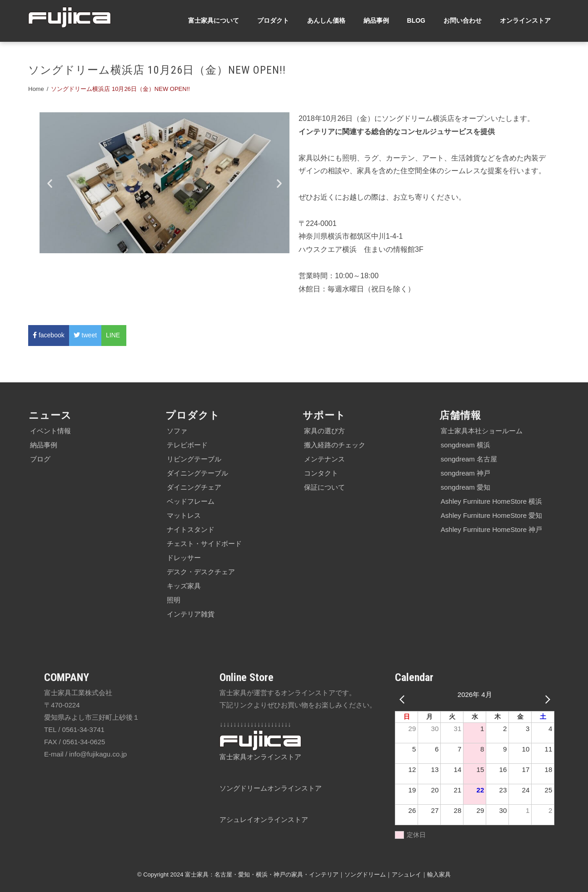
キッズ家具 (184, 586)
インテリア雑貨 (191, 614)
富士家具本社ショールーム (482, 431)
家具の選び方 (324, 431)
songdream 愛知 (466, 487)
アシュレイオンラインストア (264, 819)
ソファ (177, 431)
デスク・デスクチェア (201, 572)
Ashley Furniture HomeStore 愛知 (491, 515)
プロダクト (273, 20)
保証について (324, 487)
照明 (174, 600)
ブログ (40, 459)
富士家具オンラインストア (260, 757)
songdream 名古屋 (469, 459)
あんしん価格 (326, 20)
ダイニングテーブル (197, 473)
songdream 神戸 (466, 473)
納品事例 (376, 20)
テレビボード (187, 445)
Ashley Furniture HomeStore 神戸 (491, 529)
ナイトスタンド (191, 529)
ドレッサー (184, 558)
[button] (50, 183)
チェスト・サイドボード (204, 544)
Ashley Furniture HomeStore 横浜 (491, 501)
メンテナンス (324, 459)
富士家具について (214, 20)
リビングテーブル (194, 459)
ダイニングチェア (194, 487)
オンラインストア (525, 20)
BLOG (416, 20)
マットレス (184, 515)
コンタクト (321, 473)
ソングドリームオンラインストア (271, 788)
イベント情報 (50, 431)
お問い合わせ (463, 20)
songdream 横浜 (466, 445)
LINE (114, 335)
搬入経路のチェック (335, 445)
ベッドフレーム (191, 501)
